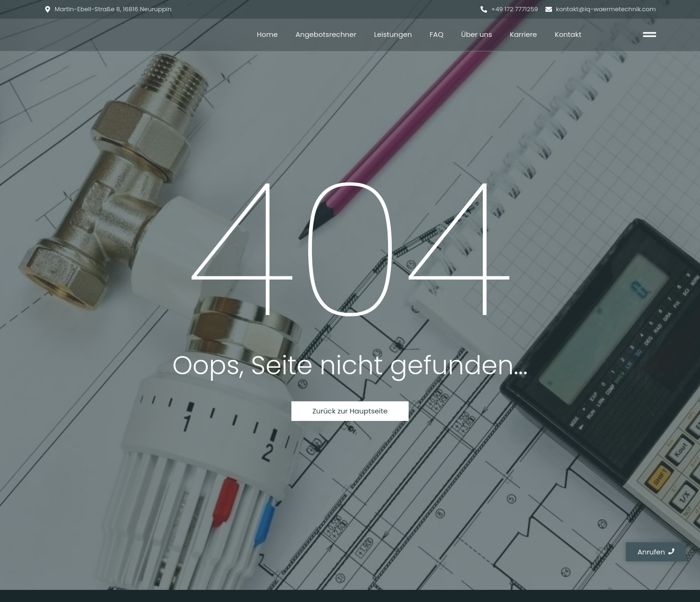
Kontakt (568, 34)
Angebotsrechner (326, 34)
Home (267, 34)
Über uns (477, 34)
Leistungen (393, 34)
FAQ (437, 34)
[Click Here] (650, 36)
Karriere (523, 34)
